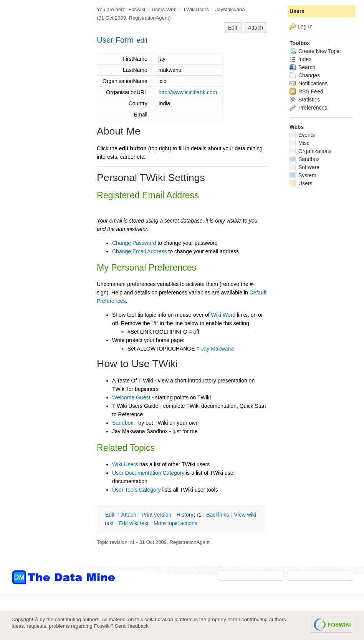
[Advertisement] (42, 155)
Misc (299, 143)
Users (297, 11)
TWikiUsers (196, 9)
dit (111, 515)
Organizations (310, 151)
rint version (157, 515)
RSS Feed (306, 91)
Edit (233, 28)
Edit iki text (134, 523)
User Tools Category (136, 490)
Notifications (309, 83)
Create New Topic (315, 51)
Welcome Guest (131, 397)
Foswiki (137, 9)
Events (302, 135)
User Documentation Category (148, 473)
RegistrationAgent (149, 18)
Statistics (305, 100)
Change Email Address (139, 251)
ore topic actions (175, 523)
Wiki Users (125, 464)
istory (185, 515)
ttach (129, 515)
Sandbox (123, 423)
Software (304, 167)
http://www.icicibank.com (188, 92)
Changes (305, 75)
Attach (256, 28)
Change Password (134, 243)
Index (300, 59)
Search (302, 67)
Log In (305, 27)
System (303, 175)
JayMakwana (230, 9)
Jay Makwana (218, 349)
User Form (115, 40)
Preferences (308, 108)
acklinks (218, 515)
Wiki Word (223, 315)
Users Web (164, 9)
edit (142, 40)
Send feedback (132, 626)
